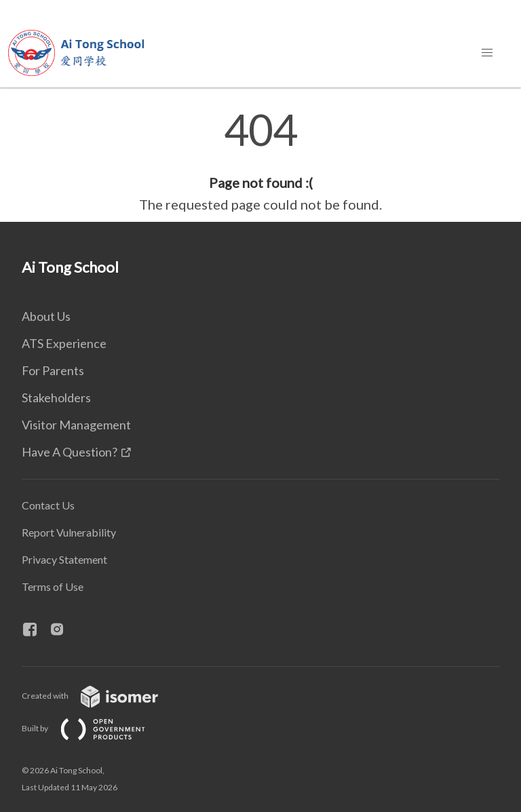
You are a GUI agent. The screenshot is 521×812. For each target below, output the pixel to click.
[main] (260, 161)
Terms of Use (53, 586)
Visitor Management (76, 425)
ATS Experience (64, 343)
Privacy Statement (64, 559)
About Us (46, 316)
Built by (94, 728)
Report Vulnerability (69, 532)
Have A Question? (70, 452)
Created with (101, 696)
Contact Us (48, 505)
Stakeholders (56, 398)
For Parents (53, 370)
